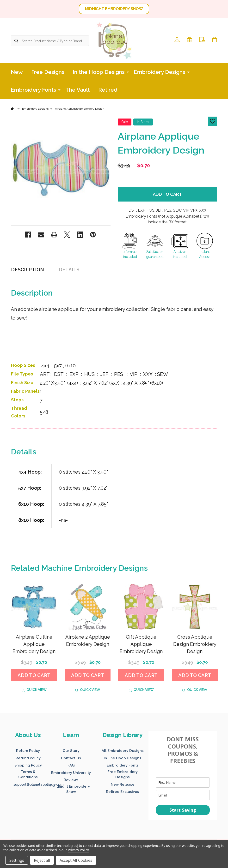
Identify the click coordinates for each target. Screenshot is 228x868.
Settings (17, 860)
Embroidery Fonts (34, 90)
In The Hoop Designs (123, 758)
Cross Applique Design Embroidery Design (195, 644)
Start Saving (183, 810)
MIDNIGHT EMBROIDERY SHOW (114, 9)
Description (28, 270)
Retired (108, 90)
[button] (114, 9)
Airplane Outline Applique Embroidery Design (34, 644)
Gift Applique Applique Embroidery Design (141, 644)
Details (69, 270)
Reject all (42, 860)
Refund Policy (28, 758)
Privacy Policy (78, 850)
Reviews (71, 780)
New (17, 72)
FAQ (71, 765)
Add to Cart (167, 194)
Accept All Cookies (76, 860)
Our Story (71, 751)
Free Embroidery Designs (123, 775)
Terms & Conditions (28, 775)
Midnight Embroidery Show (71, 789)
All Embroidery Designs (123, 751)
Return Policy (28, 751)
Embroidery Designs (160, 72)
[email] (183, 795)
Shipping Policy (28, 765)
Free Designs (48, 72)
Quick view (34, 690)
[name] (183, 782)
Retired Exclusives (123, 792)
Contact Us (71, 758)
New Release (123, 785)
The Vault (78, 90)
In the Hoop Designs (99, 72)
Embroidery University (71, 773)
